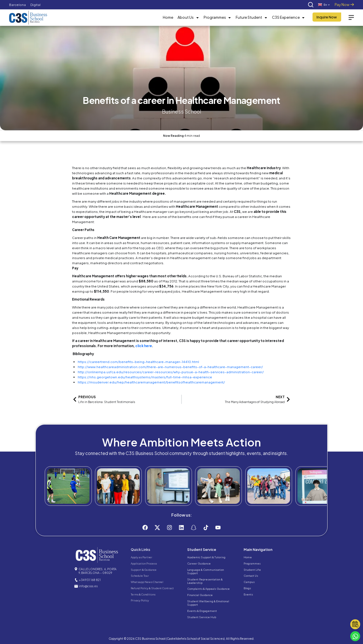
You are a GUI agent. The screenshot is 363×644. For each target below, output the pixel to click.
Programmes (218, 18)
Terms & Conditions (143, 594)
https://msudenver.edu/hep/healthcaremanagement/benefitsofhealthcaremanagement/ (151, 382)
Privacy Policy (140, 600)
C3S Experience (289, 18)
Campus (249, 582)
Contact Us (251, 576)
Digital (35, 5)
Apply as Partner (142, 557)
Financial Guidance (200, 595)
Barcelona (17, 5)
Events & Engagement (202, 611)
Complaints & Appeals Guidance (208, 589)
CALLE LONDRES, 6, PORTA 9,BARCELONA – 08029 (98, 571)
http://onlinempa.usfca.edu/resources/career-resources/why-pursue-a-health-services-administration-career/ (171, 372)
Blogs (247, 588)
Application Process (144, 563)
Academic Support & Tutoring (206, 557)
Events (248, 594)
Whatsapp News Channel (147, 582)
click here (144, 346)
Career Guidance (199, 563)
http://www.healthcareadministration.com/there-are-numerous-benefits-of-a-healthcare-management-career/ (170, 367)
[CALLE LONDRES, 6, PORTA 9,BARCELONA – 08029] (76, 569)
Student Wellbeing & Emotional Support (208, 603)
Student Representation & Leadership (205, 581)
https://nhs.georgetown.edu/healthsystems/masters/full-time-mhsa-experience (145, 377)
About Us (188, 18)
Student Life (252, 570)
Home (168, 17)
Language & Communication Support (206, 571)
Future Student (252, 18)
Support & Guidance (144, 570)
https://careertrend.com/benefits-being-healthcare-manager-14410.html (138, 362)
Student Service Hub (202, 617)
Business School (181, 111)
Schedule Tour (140, 576)
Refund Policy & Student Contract (152, 588)
